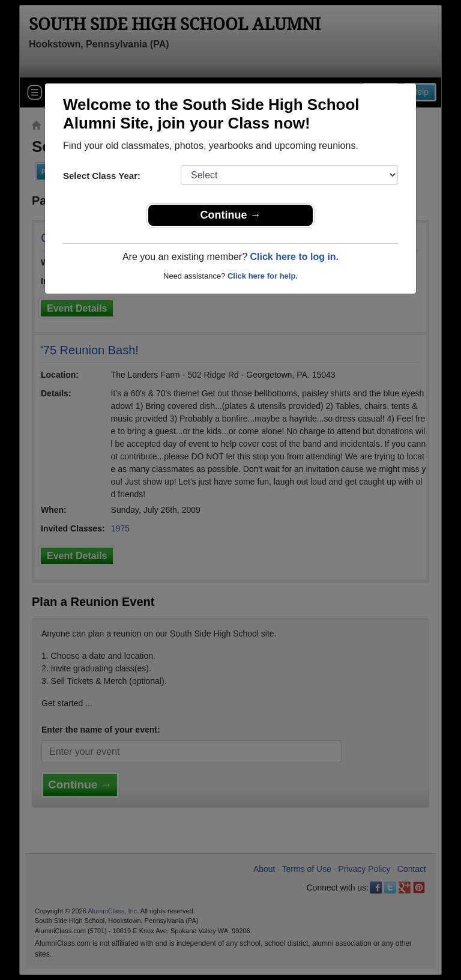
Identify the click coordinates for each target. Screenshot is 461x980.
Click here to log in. (294, 257)
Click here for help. (263, 276)
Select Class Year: (102, 176)
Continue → (231, 215)
